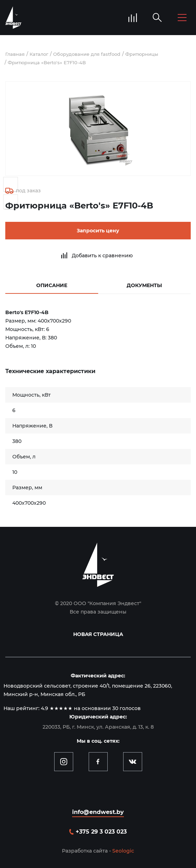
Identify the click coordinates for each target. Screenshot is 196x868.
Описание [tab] (52, 285)
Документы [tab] (144, 285)
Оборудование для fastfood (87, 54)
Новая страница (98, 634)
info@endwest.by (98, 812)
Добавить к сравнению (102, 256)
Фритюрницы (142, 54)
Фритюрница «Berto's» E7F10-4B (47, 62)
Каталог (39, 54)
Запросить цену (98, 231)
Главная (15, 54)
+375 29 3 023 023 (101, 832)
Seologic (123, 851)
